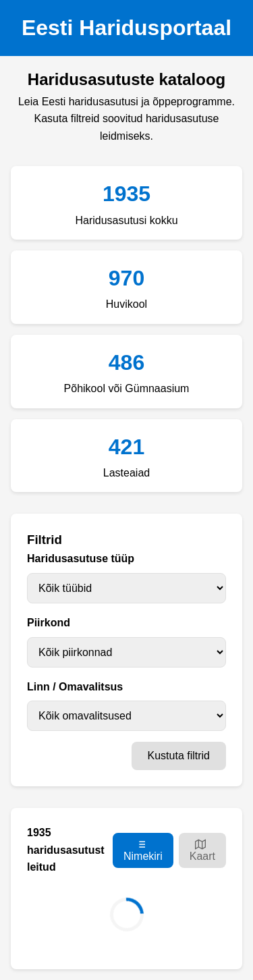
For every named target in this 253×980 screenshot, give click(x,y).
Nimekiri (143, 850)
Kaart (202, 850)
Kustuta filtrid (179, 756)
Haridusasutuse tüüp (81, 559)
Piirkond (49, 623)
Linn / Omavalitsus (75, 687)
